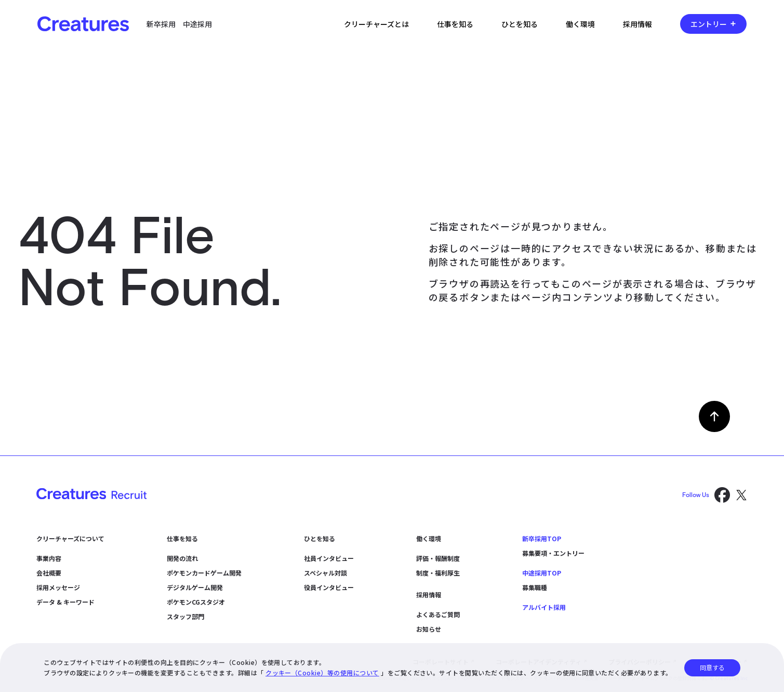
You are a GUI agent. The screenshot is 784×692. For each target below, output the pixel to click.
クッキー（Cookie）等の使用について (322, 673)
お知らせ (429, 629)
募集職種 (535, 587)
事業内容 (49, 558)
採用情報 (637, 24)
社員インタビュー (329, 558)
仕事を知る (455, 24)
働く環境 (580, 24)
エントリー (709, 24)
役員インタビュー (329, 587)
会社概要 (49, 573)
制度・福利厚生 (438, 573)
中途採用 (197, 24)
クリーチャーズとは (376, 24)
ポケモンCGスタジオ (196, 602)
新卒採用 (161, 24)
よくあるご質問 (438, 614)
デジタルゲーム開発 (195, 587)
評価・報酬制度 (438, 558)
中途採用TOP (542, 573)
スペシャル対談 (325, 573)
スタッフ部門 (185, 616)
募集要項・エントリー (553, 553)
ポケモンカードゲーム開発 (204, 573)
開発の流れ (182, 558)
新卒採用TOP (542, 538)
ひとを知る (520, 24)
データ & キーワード (65, 602)
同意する (712, 667)
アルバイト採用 (544, 607)
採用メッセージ (58, 587)
